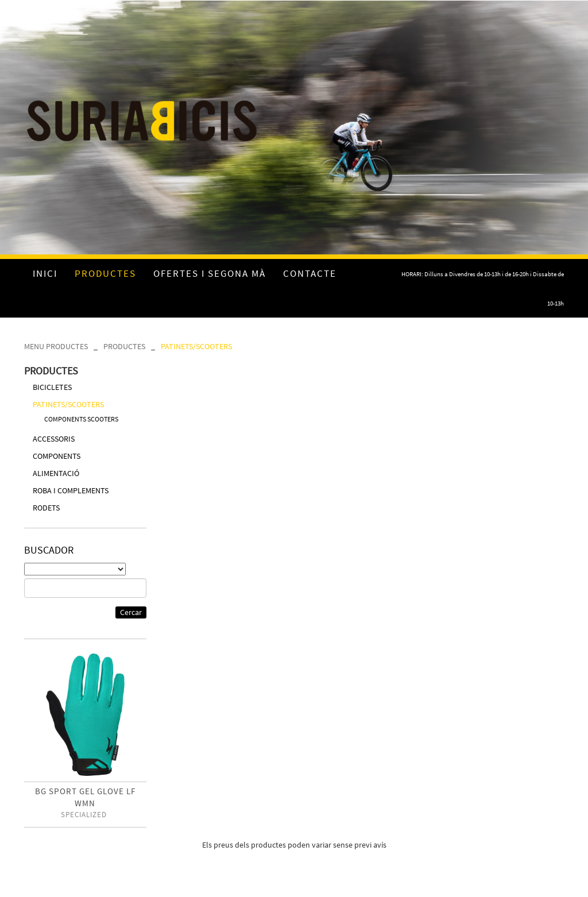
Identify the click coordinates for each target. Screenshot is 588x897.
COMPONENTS (57, 456)
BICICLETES (52, 387)
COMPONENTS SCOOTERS (81, 419)
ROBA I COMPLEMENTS (71, 490)
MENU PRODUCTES (56, 346)
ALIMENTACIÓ (56, 473)
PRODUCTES (124, 346)
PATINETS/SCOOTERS (196, 346)
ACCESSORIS (54, 439)
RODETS (46, 508)
